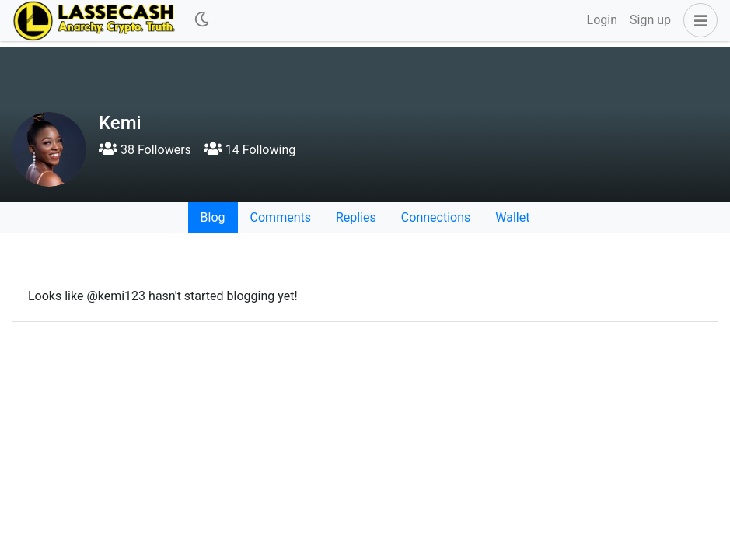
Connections (436, 217)
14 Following (250, 150)
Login (602, 20)
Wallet (512, 217)
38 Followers (145, 150)
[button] (697, 20)
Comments (281, 217)
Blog (213, 217)
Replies (356, 217)
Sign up (650, 20)
